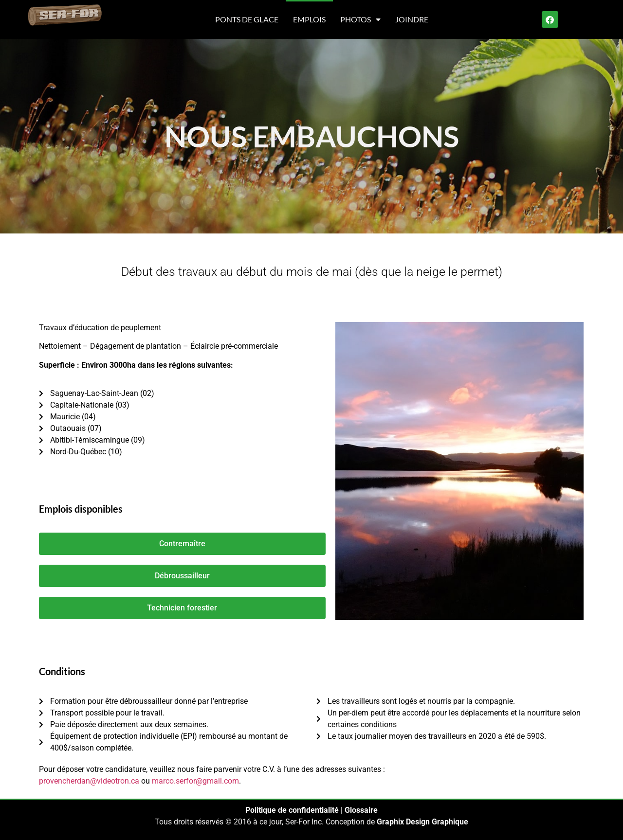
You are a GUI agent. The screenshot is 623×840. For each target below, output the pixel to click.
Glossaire (361, 810)
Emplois (309, 19)
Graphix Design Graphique (422, 822)
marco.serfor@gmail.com (195, 781)
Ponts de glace (247, 19)
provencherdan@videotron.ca (89, 781)
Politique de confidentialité (292, 810)
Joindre (412, 19)
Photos (360, 19)
